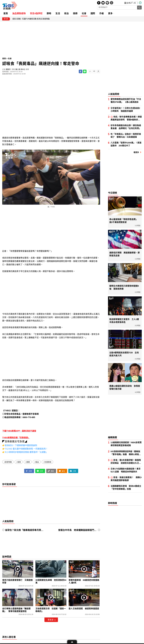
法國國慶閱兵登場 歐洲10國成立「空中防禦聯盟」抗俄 (126, 488)
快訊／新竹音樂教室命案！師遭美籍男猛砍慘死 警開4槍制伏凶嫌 (126, 118)
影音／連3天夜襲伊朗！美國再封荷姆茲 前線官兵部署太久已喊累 (126, 462)
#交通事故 (47, 462)
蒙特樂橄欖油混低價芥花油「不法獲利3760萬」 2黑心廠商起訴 (126, 101)
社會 (10, 59)
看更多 (51, 620)
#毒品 (37, 462)
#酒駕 (28, 462)
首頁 (4, 59)
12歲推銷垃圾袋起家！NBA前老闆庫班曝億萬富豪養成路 (126, 444)
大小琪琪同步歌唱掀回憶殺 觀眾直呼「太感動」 (26, 452)
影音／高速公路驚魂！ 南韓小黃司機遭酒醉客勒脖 (126, 479)
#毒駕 (19, 462)
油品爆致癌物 (19, 13)
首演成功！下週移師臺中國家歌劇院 (21, 445)
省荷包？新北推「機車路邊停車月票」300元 (27, 530)
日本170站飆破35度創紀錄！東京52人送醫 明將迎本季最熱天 (126, 470)
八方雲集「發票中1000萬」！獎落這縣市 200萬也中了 (126, 144)
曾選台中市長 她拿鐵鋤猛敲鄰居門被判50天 (81, 530)
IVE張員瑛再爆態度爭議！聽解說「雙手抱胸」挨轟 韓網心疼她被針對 (126, 453)
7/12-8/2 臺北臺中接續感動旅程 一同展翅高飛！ (26, 449)
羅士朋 (18, 69)
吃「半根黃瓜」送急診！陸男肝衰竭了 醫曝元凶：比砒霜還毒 (126, 136)
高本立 (23, 69)
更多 (110, 13)
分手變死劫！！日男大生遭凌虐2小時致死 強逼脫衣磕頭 (125, 110)
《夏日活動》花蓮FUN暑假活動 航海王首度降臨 (30, 19)
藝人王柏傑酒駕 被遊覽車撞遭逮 (84, 609)
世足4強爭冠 (36, 13)
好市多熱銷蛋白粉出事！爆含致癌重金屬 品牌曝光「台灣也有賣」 (126, 127)
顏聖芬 (8, 69)
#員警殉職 (8, 462)
